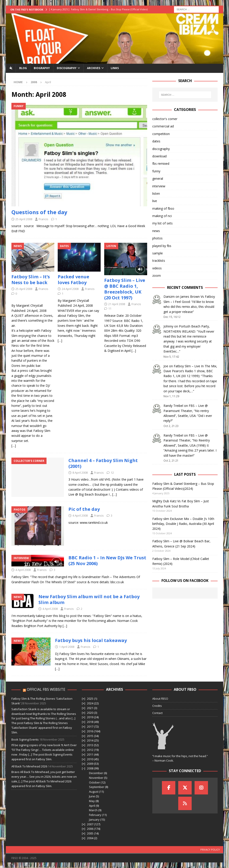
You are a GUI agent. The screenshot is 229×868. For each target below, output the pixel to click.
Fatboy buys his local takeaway (91, 640)
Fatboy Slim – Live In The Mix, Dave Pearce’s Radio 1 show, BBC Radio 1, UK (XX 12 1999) (190, 371)
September (97, 787)
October (94, 782)
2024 (90, 703)
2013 (90, 745)
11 (110, 308)
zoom (157, 276)
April (92, 806)
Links (115, 68)
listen (156, 193)
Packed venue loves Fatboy (73, 280)
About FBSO (160, 699)
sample (158, 253)
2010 (90, 759)
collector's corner (165, 119)
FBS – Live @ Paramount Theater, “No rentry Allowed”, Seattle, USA (186, 411)
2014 (90, 740)
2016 (90, 731)
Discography (67, 68)
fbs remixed (161, 164)
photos (157, 238)
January (94, 819)
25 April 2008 (24, 219)
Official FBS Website (46, 689)
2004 (90, 838)
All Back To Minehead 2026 (29, 766)
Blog (23, 68)
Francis (43, 219)
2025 (90, 699)
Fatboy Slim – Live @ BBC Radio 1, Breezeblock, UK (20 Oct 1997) (125, 289)
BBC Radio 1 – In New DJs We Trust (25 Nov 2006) (107, 561)
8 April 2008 (80, 473)
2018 (90, 722)
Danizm (169, 297)
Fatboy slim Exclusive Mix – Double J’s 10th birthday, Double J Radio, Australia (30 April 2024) (183, 524)
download (159, 156)
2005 (90, 833)
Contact (157, 713)
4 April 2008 (80, 515)
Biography (42, 68)
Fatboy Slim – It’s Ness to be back (31, 280)
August (94, 792)
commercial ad (163, 126)
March (93, 810)
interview (159, 186)
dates (156, 141)
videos (157, 268)
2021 (90, 708)
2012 (90, 750)
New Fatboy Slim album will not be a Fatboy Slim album (89, 599)
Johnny (168, 326)
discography (161, 149)
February (95, 815)
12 (112, 473)
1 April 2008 (67, 647)
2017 (90, 727)
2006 (90, 829)
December (96, 773)
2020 (90, 713)
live (155, 201)
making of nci (162, 216)
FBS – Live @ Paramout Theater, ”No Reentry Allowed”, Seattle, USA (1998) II (187, 440)
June (92, 796)
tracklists (159, 261)
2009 (90, 764)
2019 (90, 717)
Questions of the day (39, 212)
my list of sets (162, 223)
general (158, 178)
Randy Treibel (173, 406)
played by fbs (162, 246)
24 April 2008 (70, 289)
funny (156, 171)
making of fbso (163, 208)
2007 (90, 824)
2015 (90, 736)
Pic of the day (84, 509)
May (92, 801)
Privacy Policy (210, 850)
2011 (90, 754)
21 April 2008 (117, 304)
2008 (90, 768)
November (96, 778)
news (156, 231)
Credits (157, 706)
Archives (94, 68)
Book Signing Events (25, 739)
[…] (14, 446)
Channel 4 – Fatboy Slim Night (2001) (103, 463)
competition (161, 134)
